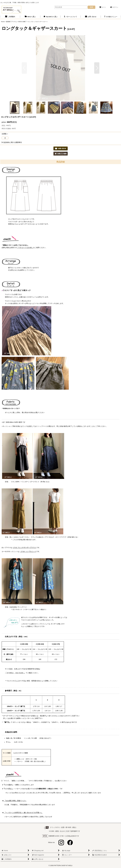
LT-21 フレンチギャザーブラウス (25, 548)
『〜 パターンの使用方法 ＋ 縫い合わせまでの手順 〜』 (23, 813)
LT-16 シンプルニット (28, 551)
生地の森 (71, 537)
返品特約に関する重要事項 (12, 142)
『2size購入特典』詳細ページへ (15, 801)
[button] (111, 17)
